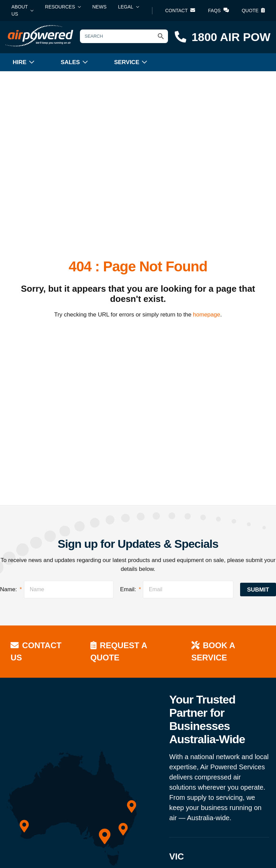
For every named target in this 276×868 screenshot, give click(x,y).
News (100, 7)
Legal (126, 7)
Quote (253, 11)
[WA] (24, 826)
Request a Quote (119, 651)
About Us (20, 10)
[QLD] (132, 806)
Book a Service (214, 651)
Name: (11, 589)
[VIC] (105, 836)
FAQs (218, 11)
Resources (60, 7)
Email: (131, 589)
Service (127, 62)
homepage (207, 315)
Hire (20, 62)
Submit (258, 590)
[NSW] (123, 829)
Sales (70, 62)
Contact (180, 11)
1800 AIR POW (223, 37)
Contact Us (37, 651)
